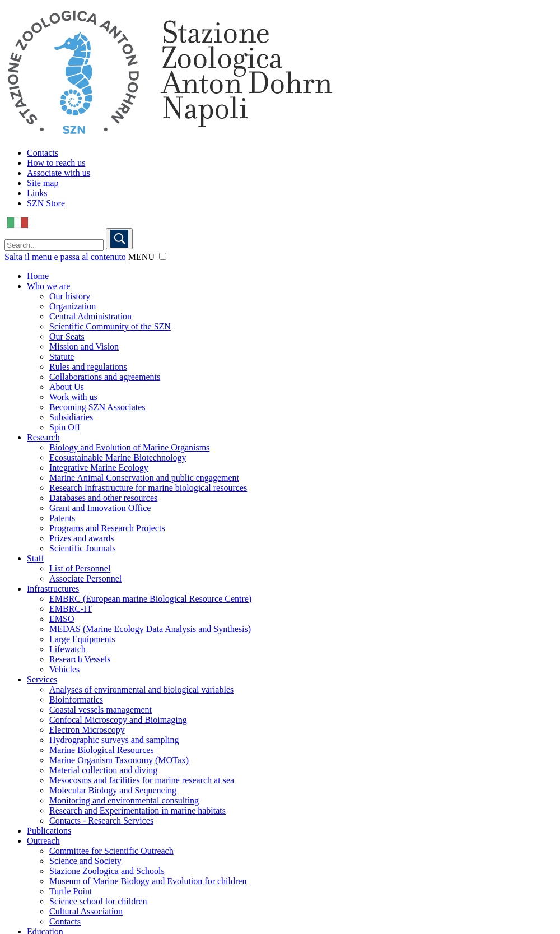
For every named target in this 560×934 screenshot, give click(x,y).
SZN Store (46, 203)
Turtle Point (71, 891)
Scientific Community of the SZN (110, 326)
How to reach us (56, 163)
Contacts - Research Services (101, 821)
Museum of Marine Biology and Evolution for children (148, 881)
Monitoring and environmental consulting (124, 800)
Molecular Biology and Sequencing (113, 790)
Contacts (43, 153)
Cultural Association (86, 911)
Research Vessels (80, 659)
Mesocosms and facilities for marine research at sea (142, 780)
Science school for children (98, 901)
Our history (70, 296)
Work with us (73, 397)
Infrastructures (53, 589)
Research (43, 437)
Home (38, 276)
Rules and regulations (88, 367)
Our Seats (67, 336)
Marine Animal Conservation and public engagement (144, 478)
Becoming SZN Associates (97, 407)
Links (37, 193)
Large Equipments (82, 639)
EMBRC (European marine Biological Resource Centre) (150, 599)
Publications (49, 831)
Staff (36, 558)
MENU (141, 257)
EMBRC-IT (71, 609)
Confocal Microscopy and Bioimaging (118, 720)
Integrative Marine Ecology (99, 468)
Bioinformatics (76, 700)
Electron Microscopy (87, 730)
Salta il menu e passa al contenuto (65, 257)
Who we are (48, 286)
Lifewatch (67, 649)
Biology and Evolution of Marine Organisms (129, 447)
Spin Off (65, 427)
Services (42, 679)
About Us (67, 387)
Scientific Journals (83, 548)
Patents (62, 518)
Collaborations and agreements (105, 377)
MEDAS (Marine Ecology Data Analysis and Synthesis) (150, 629)
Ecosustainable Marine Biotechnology (118, 457)
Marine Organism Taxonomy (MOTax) (119, 760)
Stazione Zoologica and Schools (107, 871)
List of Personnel (80, 568)
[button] (163, 256)
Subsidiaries (71, 417)
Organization (73, 306)
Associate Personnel (85, 578)
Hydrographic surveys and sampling (114, 740)
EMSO (62, 619)
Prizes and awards (82, 538)
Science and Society (85, 861)
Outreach (43, 841)
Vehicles (64, 669)
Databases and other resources (103, 498)
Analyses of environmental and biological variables (141, 689)
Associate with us (59, 173)
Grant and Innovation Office (100, 508)
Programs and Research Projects (107, 528)
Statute (62, 357)
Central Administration (90, 316)
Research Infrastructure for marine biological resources (148, 488)
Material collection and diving (103, 770)
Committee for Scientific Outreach (111, 851)
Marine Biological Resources (102, 750)
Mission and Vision (84, 347)
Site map (43, 183)
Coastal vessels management (101, 710)
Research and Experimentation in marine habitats (137, 810)
